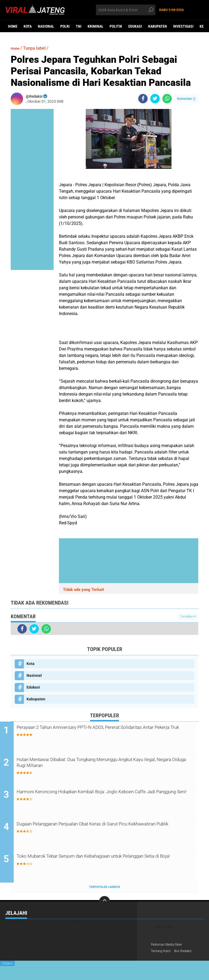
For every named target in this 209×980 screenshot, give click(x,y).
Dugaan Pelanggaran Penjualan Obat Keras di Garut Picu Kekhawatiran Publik (102, 829)
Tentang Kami (162, 953)
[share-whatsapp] (167, 99)
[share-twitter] (155, 99)
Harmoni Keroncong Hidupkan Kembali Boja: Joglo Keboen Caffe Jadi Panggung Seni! (104, 797)
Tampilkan (188, 617)
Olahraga (113, 935)
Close (7, 963)
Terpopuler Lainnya (104, 888)
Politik (116, 26)
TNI (79, 26)
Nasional (46, 26)
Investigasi (183, 26)
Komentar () (186, 99)
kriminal (96, 26)
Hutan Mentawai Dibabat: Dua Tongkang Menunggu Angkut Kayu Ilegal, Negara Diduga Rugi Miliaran (105, 764)
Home (13, 26)
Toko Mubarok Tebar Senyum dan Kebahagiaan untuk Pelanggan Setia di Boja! (98, 862)
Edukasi (135, 26)
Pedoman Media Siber (169, 946)
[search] (126, 10)
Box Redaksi (188, 953)
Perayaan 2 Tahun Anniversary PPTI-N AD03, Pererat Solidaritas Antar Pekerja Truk (110, 732)
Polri (65, 26)
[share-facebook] (143, 99)
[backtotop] (104, 902)
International (68, 928)
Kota (28, 26)
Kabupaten (158, 26)
